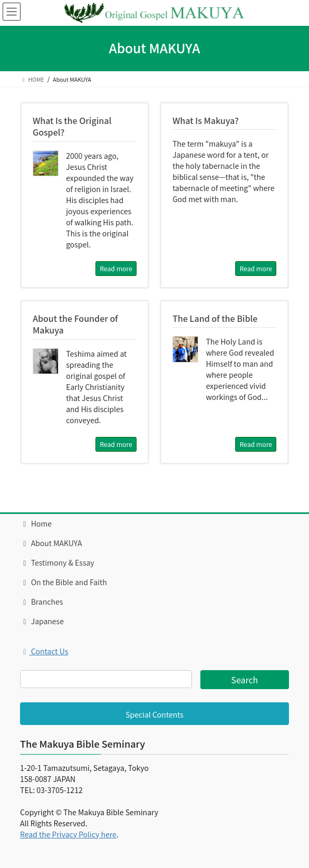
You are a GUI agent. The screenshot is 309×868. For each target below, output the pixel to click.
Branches (41, 602)
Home (36, 523)
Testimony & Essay (57, 562)
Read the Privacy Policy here (68, 834)
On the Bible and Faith (64, 582)
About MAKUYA (51, 543)
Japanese (42, 621)
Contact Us (44, 651)
